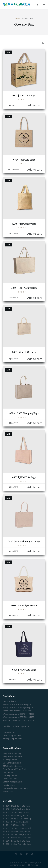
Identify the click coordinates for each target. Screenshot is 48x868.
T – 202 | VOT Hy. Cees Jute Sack (17, 831)
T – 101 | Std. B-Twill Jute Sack (16, 806)
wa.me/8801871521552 (24, 720)
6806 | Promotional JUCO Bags (24, 542)
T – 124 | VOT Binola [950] (15, 825)
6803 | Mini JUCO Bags (24, 352)
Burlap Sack (8, 791)
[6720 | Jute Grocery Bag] (24, 198)
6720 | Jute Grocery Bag (24, 224)
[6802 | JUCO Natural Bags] (24, 262)
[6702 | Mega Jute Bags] (24, 70)
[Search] (37, 5)
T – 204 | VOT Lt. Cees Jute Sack (17, 838)
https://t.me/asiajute (22, 704)
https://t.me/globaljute (23, 707)
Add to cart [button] (35, 105)
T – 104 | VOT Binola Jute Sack (16, 815)
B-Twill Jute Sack (10, 760)
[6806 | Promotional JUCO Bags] (24, 516)
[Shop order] (43, 43)
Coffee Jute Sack (10, 775)
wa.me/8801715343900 (24, 711)
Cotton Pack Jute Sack (13, 782)
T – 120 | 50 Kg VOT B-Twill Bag (17, 819)
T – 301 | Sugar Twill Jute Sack (16, 841)
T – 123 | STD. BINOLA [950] (15, 822)
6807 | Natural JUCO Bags (24, 606)
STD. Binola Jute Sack (12, 766)
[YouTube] (32, 854)
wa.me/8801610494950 (24, 714)
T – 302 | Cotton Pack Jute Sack (17, 844)
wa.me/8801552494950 (24, 717)
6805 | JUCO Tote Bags (24, 477)
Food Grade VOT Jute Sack (15, 769)
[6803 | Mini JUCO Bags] (24, 326)
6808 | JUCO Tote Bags (24, 670)
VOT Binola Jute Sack (12, 763)
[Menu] (44, 4)
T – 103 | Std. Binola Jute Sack (16, 812)
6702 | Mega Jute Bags (24, 96)
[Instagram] (27, 854)
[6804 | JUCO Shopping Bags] (24, 387)
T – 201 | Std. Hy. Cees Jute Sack (17, 828)
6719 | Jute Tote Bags (24, 160)
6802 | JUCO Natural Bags (24, 288)
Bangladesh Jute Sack (13, 756)
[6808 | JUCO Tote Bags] (24, 644)
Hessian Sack (9, 785)
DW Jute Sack (9, 772)
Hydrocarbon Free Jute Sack (15, 788)
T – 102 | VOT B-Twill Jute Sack (16, 809)
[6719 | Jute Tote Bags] (24, 134)
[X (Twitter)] (21, 854)
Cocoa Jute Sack (10, 779)
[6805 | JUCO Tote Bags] (24, 452)
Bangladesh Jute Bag (12, 753)
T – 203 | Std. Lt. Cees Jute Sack (17, 834)
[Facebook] (16, 854)
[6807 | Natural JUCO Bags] (24, 580)
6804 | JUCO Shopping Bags (24, 413)
